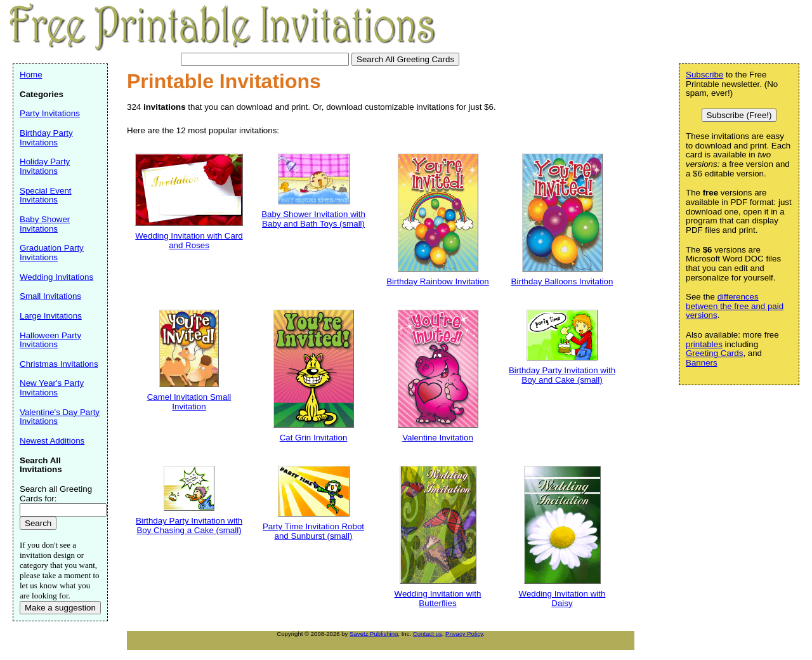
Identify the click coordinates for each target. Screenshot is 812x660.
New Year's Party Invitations (52, 388)
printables (704, 344)
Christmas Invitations (59, 364)
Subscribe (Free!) (739, 115)
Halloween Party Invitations (50, 340)
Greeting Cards (714, 353)
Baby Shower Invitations (45, 224)
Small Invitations (50, 296)
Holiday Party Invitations (45, 166)
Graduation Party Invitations (52, 253)
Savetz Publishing (374, 634)
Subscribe (704, 75)
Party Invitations (50, 113)
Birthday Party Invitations (46, 138)
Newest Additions (52, 441)
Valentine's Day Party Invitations (60, 417)
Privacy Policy (464, 634)
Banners (702, 363)
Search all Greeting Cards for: (56, 494)
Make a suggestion (60, 608)
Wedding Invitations (56, 277)
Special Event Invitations (46, 195)
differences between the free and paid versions (735, 306)
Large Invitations (51, 316)
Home (31, 75)
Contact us (428, 634)
